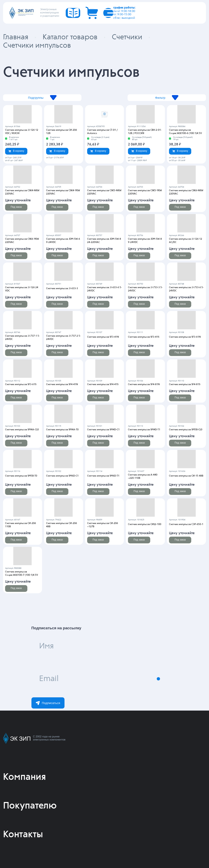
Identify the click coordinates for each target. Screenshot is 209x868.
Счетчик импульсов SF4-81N (144, 385)
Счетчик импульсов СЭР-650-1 (186, 524)
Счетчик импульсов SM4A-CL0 (22, 430)
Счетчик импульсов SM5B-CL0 (186, 430)
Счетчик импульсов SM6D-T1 (103, 476)
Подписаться (48, 703)
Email (49, 679)
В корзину (16, 151)
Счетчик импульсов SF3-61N (185, 337)
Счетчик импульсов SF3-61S (21, 385)
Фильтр (167, 98)
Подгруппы (42, 98)
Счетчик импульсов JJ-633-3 (62, 289)
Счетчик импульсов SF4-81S (185, 385)
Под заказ (16, 207)
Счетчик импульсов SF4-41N (62, 385)
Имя (46, 646)
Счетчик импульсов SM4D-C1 (103, 430)
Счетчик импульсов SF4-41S (103, 385)
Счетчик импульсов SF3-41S (144, 337)
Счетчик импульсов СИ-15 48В (186, 476)
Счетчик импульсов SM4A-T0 (62, 430)
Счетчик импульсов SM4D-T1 (144, 430)
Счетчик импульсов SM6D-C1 (62, 476)
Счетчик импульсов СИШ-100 (145, 524)
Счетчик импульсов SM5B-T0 (21, 476)
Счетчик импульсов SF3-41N (103, 337)
